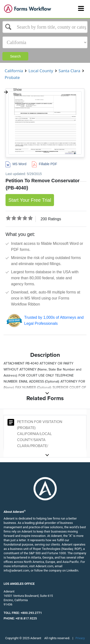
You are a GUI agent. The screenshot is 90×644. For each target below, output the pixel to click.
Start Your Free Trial (30, 200)
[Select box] (45, 27)
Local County (41, 71)
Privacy (80, 638)
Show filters (13, 92)
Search (15, 56)
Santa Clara (69, 71)
